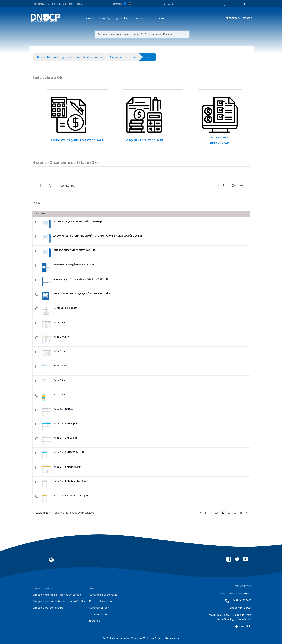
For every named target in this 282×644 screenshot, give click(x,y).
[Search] (137, 185)
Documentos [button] (141, 18)
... (211, 513)
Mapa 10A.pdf (61, 337)
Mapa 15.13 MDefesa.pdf (67, 467)
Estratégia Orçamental (113, 18)
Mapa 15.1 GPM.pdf (64, 409)
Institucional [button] (86, 18)
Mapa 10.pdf (60, 322)
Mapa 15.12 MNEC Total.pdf (69, 452)
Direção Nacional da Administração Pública (59, 601)
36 (241, 513)
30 (229, 513)
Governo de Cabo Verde (103, 595)
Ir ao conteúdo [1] (41, 4)
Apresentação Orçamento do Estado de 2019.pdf (81, 279)
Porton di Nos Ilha (100, 601)
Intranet (94, 621)
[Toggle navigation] (65, 18)
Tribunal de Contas (101, 614)
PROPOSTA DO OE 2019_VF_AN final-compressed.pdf (83, 293)
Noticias (159, 18)
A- (165, 4)
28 (217, 513)
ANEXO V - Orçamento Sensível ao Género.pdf (79, 221)
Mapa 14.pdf (60, 394)
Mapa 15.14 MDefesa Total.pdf (70, 481)
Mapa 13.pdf (60, 380)
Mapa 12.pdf (60, 366)
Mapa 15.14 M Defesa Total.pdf (71, 495)
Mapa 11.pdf (60, 351)
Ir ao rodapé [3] (76, 4)
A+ (173, 4)
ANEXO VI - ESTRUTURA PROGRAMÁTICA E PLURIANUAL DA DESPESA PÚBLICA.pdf (98, 236)
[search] (223, 185)
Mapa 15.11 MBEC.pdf (65, 438)
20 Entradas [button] (43, 513)
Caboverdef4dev (99, 608)
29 (223, 513)
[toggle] (45, 185)
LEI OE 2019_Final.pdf (65, 308)
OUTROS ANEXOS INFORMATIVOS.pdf (74, 250)
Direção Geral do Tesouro (48, 608)
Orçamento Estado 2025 (145, 140)
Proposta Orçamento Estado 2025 (77, 140)
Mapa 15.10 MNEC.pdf (65, 423)
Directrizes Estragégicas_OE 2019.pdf (75, 265)
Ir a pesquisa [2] (59, 4)
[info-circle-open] (233, 185)
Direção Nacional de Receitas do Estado (57, 595)
